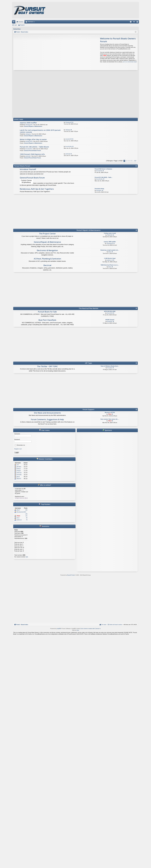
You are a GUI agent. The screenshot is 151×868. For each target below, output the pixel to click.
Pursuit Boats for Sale (47, 312)
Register (22, 25)
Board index (25, 625)
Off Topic (89, 363)
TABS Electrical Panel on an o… (110, 265)
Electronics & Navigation (47, 251)
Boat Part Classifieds (47, 320)
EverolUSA (99, 171)
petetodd (28, 156)
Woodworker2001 (21, 512)
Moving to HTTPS (110, 413)
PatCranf (19, 473)
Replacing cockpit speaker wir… (110, 250)
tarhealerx (99, 190)
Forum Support (89, 409)
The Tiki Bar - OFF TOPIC (47, 367)
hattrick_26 (110, 260)
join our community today (130, 62)
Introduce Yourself (28, 169)
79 (27, 520)
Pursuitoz (110, 368)
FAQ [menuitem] (131, 22)
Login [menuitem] (135, 22)
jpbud (18, 477)
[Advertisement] (34, 52)
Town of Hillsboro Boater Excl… (110, 366)
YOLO (110, 414)
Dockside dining (99, 189)
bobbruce (19, 520)
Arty (78, 630)
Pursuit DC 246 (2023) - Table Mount (34, 147)
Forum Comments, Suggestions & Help (47, 420)
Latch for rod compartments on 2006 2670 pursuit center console (40, 131)
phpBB (59, 629)
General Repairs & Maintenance (33, 126)
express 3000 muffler (28, 123)
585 (26, 510)
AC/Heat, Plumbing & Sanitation (47, 259)
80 (27, 518)
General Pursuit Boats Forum (32, 151)
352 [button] (135, 161)
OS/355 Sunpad (110, 320)
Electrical (47, 265)
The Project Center (47, 234)
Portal (18, 32)
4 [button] (130, 161)
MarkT (18, 510)
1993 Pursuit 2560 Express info (32, 154)
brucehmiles (29, 149)
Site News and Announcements (47, 413)
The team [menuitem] (104, 625)
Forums (21, 22)
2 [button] (126, 161)
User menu (44, 430)
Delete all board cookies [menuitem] (116, 625)
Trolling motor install (110, 233)
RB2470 (19, 479)
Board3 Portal (71, 575)
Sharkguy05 (29, 125)
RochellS (19, 475)
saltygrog (28, 134)
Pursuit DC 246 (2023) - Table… (104, 177)
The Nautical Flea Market (89, 308)
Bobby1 (19, 469)
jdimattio (19, 467)
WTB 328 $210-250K (110, 311)
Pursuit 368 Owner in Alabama (103, 169)
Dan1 (110, 252)
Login (15, 25)
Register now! (18, 449)
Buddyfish (110, 321)
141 (26, 516)
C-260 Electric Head (110, 258)
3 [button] (128, 161)
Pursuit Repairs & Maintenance (89, 230)
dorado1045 (29, 141)
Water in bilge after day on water (33, 139)
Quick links (14, 22)
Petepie (19, 471)
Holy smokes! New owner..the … (110, 419)
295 (26, 514)
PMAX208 (110, 235)
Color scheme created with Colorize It (90, 629)
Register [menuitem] (138, 22)
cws (18, 465)
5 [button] (132, 161)
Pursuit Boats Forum (22, 166)
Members (31, 22)
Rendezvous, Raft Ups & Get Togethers (37, 189)
